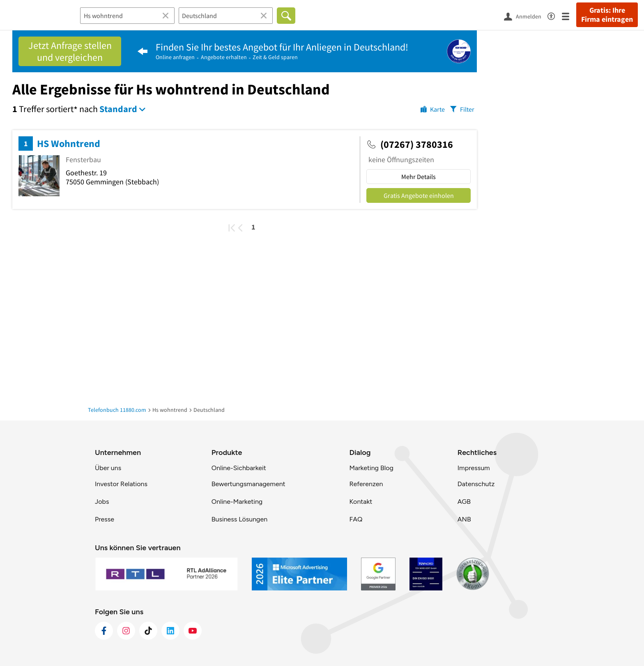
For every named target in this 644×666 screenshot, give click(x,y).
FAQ (356, 519)
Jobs (102, 502)
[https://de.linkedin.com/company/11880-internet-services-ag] (170, 631)
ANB (464, 519)
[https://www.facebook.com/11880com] (104, 631)
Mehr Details (419, 177)
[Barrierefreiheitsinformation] (555, 15)
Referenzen (366, 484)
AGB (464, 502)
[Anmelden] (526, 16)
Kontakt (361, 502)
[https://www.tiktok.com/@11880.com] (148, 631)
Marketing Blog (371, 468)
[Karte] (433, 109)
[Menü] (569, 16)
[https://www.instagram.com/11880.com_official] (126, 631)
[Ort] (226, 16)
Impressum (474, 468)
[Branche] (127, 16)
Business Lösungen (239, 519)
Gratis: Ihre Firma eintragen (607, 15)
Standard (118, 109)
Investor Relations (121, 484)
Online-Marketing (237, 502)
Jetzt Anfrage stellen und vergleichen (70, 51)
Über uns (108, 468)
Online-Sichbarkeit (239, 468)
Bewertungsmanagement (248, 484)
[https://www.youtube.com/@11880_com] (193, 631)
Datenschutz (476, 484)
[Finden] (286, 16)
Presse (105, 519)
